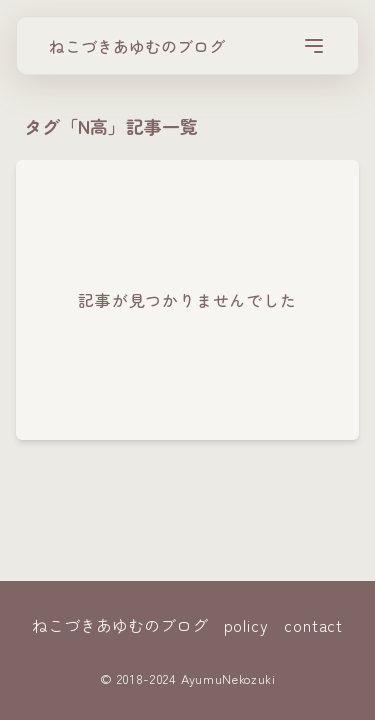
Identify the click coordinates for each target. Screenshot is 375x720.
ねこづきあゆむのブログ (137, 46)
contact (313, 625)
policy (246, 625)
